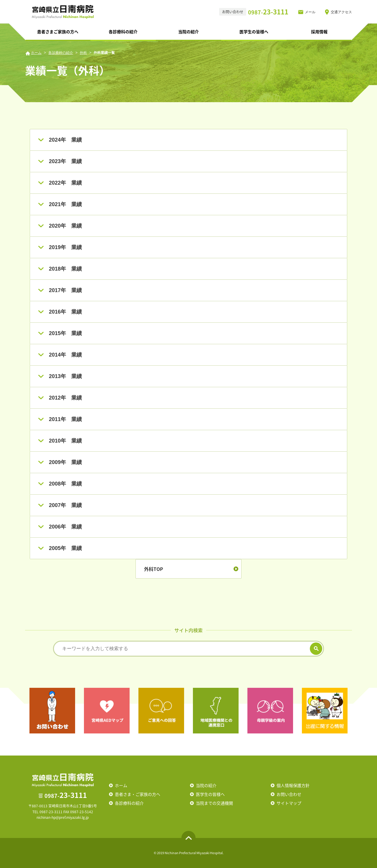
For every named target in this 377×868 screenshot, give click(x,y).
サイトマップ (289, 803)
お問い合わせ (289, 794)
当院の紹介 (188, 32)
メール (310, 12)
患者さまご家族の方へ (58, 32)
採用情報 (319, 32)
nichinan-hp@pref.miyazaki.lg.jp (63, 817)
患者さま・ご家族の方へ (138, 794)
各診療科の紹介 (123, 32)
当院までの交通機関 (214, 803)
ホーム (36, 53)
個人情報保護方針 (293, 785)
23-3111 (268, 12)
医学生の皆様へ (254, 32)
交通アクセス (341, 12)
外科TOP (154, 569)
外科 (83, 53)
